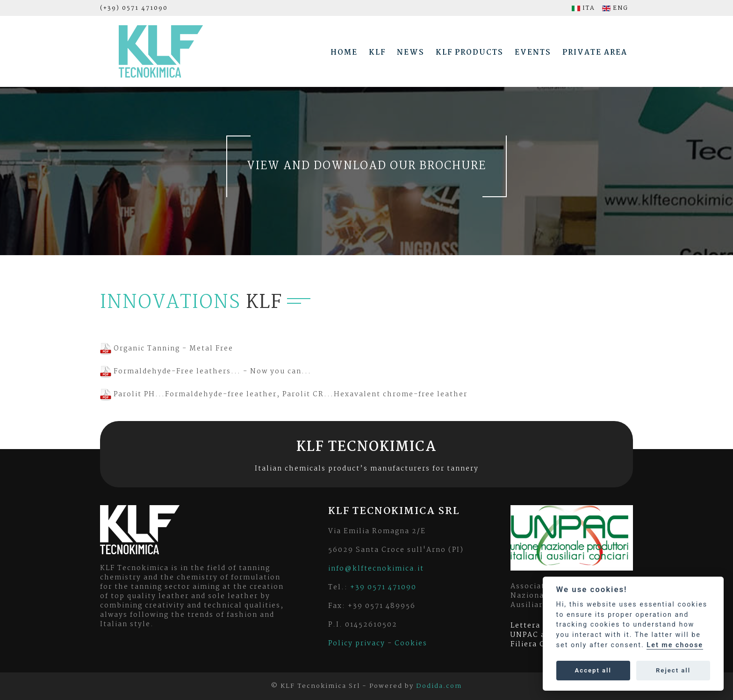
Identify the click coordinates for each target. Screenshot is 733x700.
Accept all (593, 670)
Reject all (673, 670)
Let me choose (675, 645)
